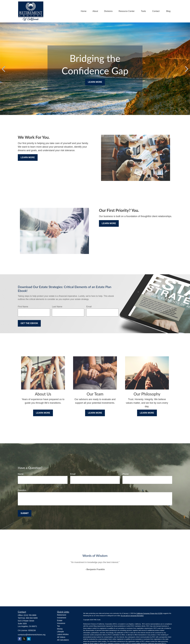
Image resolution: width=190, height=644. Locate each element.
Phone (125, 474)
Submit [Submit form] (25, 513)
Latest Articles (63, 634)
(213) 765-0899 (30, 615)
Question (22, 490)
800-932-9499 (32, 618)
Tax (59, 626)
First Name (23, 307)
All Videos (61, 637)
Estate (60, 620)
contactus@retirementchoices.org (32, 635)
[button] (84, 11)
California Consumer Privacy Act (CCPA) (149, 613)
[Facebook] (20, 639)
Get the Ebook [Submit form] (29, 323)
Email (89, 307)
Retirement (62, 615)
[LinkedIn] (29, 639)
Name (21, 474)
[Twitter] (24, 639)
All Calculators (63, 640)
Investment (62, 618)
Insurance (61, 623)
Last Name (57, 307)
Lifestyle (60, 632)
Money (60, 629)
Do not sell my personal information (132, 616)
